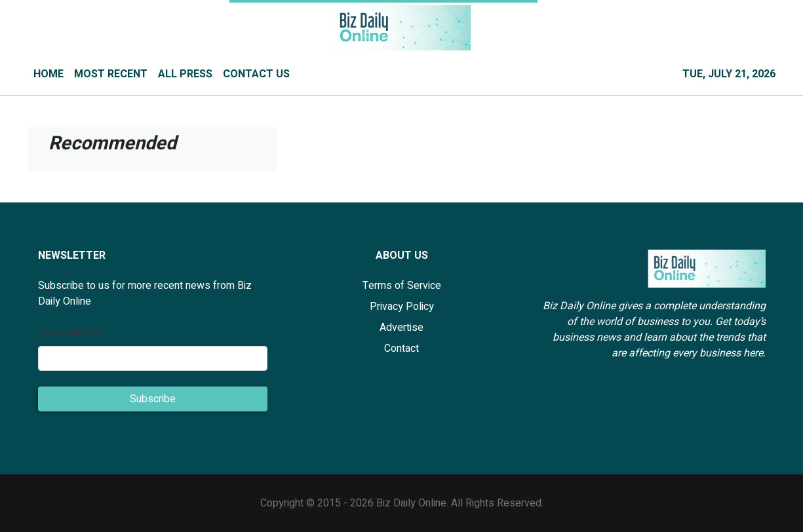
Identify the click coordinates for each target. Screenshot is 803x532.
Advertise (401, 328)
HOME (49, 74)
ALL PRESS (185, 74)
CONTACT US (256, 74)
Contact (401, 349)
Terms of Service (402, 286)
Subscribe (153, 399)
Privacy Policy (402, 307)
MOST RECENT (111, 74)
